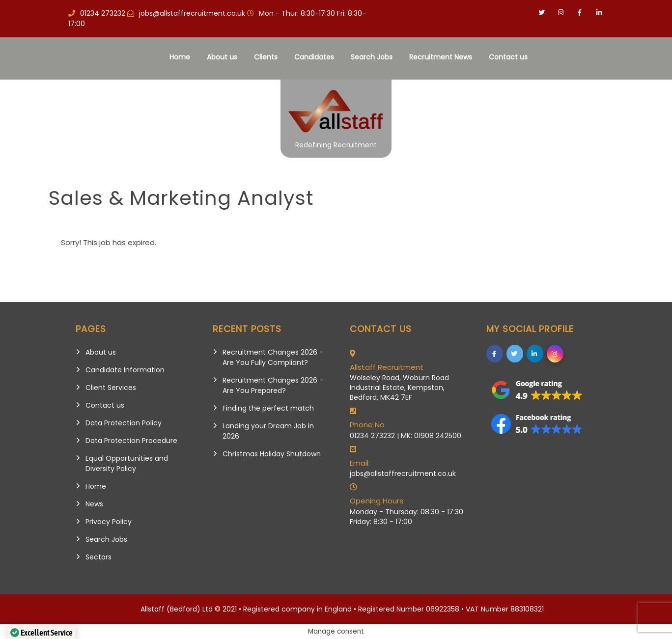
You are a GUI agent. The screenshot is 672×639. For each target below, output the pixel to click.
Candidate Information (125, 370)
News (94, 504)
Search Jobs (372, 57)
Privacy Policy (109, 522)
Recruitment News (441, 57)
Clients (266, 57)
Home (180, 57)
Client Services (111, 388)
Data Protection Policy (124, 423)
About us (222, 57)
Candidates (314, 57)
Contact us (508, 57)
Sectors (98, 557)
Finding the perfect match (268, 408)
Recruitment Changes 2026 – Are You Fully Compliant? (273, 357)
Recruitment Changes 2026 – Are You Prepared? (273, 385)
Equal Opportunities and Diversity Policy (127, 463)
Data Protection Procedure (131, 441)
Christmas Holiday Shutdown (272, 454)
